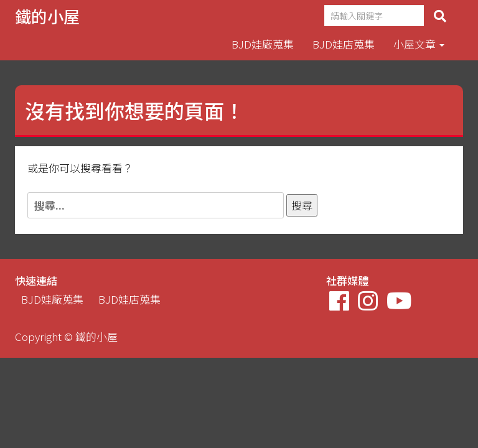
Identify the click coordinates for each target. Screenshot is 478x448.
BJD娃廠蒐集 (263, 44)
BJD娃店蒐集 (344, 44)
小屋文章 (419, 44)
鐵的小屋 (47, 16)
